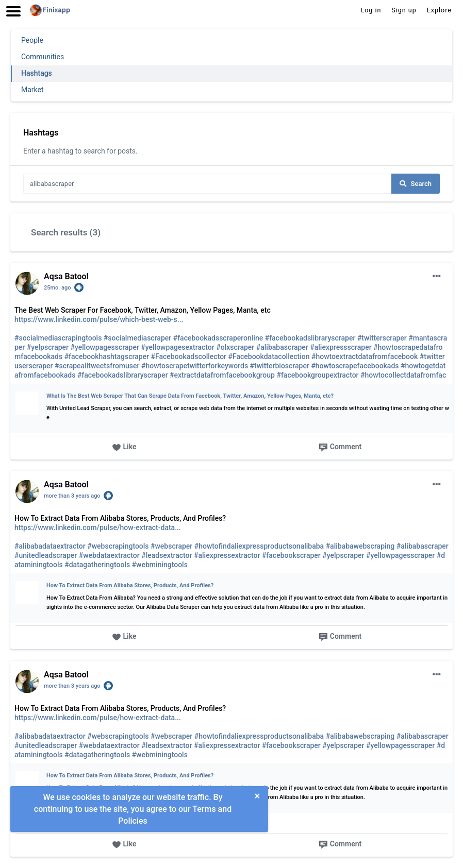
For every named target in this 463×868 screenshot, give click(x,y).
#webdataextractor (109, 555)
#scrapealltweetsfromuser (97, 366)
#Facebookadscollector (188, 356)
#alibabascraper (282, 347)
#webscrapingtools (118, 546)
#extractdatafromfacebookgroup (222, 375)
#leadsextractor (167, 555)
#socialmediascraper (137, 338)
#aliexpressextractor (227, 555)
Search (416, 184)
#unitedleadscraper (46, 555)
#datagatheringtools (97, 565)
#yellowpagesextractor (177, 347)
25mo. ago (57, 288)
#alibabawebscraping (360, 546)
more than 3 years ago (72, 496)
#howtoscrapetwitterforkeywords (195, 366)
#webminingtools (160, 565)
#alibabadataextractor (50, 546)
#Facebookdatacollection (269, 356)
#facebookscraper (291, 555)
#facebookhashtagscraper (107, 356)
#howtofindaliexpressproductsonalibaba (259, 546)
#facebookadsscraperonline (218, 338)
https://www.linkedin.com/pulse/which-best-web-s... (99, 319)
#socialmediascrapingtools (58, 338)
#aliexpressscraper (341, 347)
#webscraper (171, 546)
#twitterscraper (382, 338)
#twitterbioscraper (280, 366)
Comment (340, 447)
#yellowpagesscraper (105, 347)
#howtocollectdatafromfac (403, 375)
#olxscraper (235, 347)
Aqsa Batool (66, 276)
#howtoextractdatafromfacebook (365, 356)
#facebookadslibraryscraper (310, 338)
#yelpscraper (48, 347)
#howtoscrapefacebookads (355, 366)
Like (124, 447)
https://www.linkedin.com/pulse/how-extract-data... (98, 527)
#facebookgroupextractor (317, 375)
